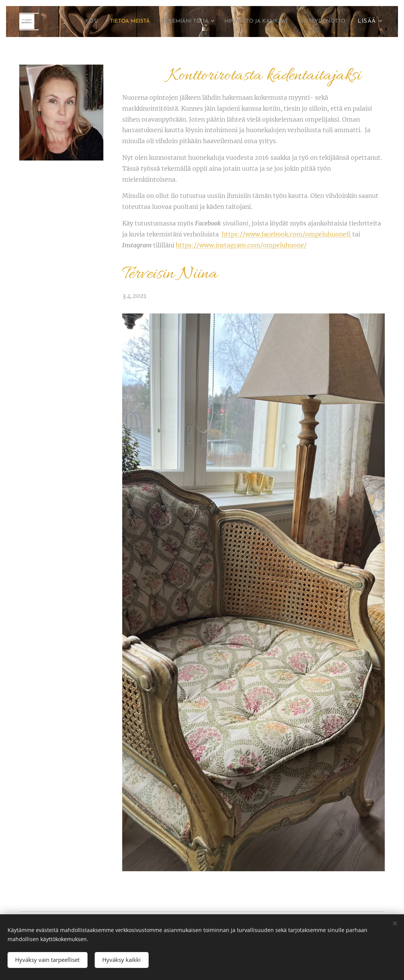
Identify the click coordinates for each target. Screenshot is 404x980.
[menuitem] (123, 22)
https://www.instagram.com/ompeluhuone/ (241, 245)
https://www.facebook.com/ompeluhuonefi (286, 234)
